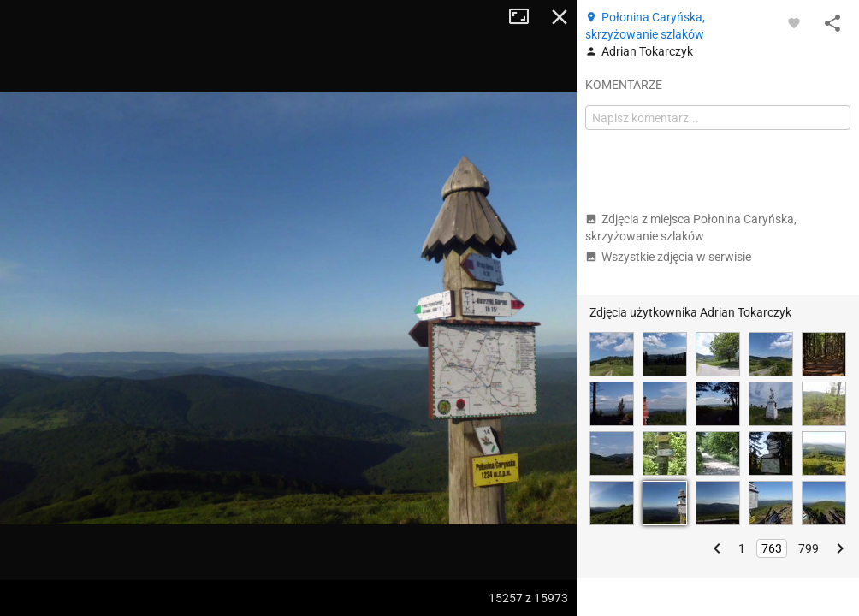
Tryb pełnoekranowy (525, 17)
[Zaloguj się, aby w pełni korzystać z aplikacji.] (794, 22)
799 (809, 548)
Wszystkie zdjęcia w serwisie (668, 257)
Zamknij (560, 17)
